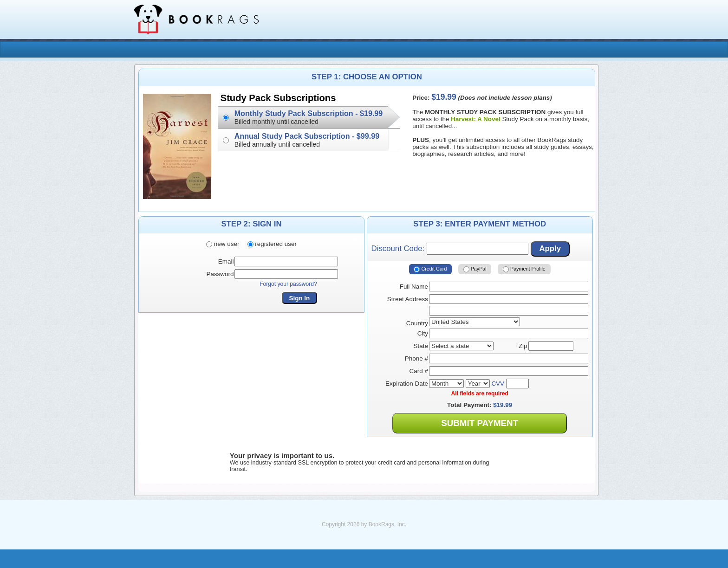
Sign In (300, 298)
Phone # (416, 358)
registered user (272, 244)
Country (417, 323)
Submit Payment (480, 423)
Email (226, 261)
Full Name (414, 287)
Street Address (408, 299)
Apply (550, 248)
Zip (523, 346)
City (423, 333)
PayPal (475, 269)
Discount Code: (450, 249)
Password (220, 274)
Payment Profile (524, 269)
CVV (498, 384)
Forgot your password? (288, 284)
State (421, 346)
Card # (419, 371)
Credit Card (430, 269)
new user (223, 244)
